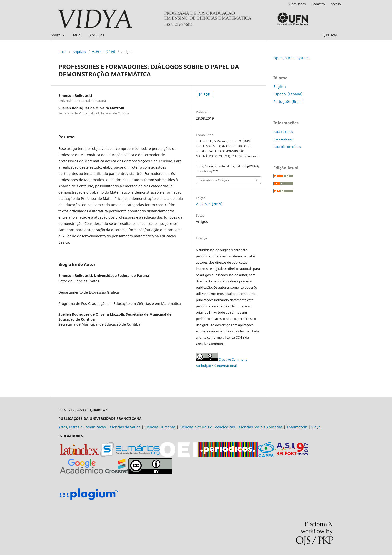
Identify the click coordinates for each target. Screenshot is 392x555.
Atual (77, 35)
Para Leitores (283, 132)
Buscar (330, 35)
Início (62, 52)
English (280, 86)
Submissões (297, 4)
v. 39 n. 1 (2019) (104, 52)
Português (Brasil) (289, 101)
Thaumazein (297, 427)
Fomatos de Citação (214, 180)
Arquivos (97, 35)
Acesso (336, 4)
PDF (206, 94)
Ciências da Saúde (125, 427)
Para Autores (283, 139)
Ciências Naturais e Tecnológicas (207, 427)
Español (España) (288, 94)
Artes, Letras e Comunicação (82, 427)
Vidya (316, 427)
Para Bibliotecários (287, 147)
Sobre (56, 35)
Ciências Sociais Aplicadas (261, 427)
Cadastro (318, 4)
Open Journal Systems (292, 58)
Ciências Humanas (160, 427)
